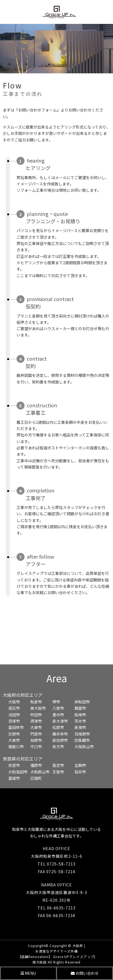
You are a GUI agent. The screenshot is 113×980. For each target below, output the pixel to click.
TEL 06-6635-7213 (57, 908)
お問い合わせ (85, 973)
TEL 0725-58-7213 (57, 864)
